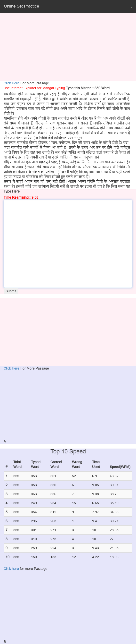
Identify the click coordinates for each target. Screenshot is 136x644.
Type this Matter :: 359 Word (88, 88)
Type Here (12, 191)
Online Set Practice (21, 6)
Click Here (12, 83)
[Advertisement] (68, 47)
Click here (11, 569)
